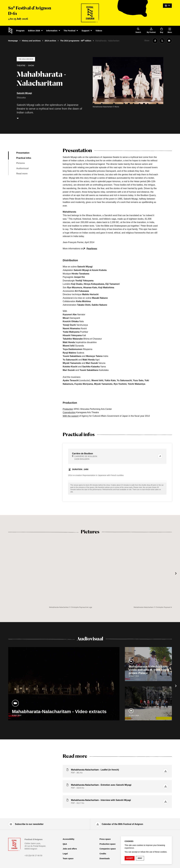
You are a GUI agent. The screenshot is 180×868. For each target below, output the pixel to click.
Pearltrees (92, 249)
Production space (107, 844)
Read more (22, 174)
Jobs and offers (70, 849)
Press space (105, 839)
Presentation (23, 153)
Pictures (21, 163)
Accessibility (69, 839)
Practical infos (24, 158)
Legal (65, 854)
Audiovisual (22, 168)
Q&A (65, 844)
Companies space (108, 849)
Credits (103, 854)
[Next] (176, 573)
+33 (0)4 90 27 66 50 (33, 856)
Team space (68, 859)
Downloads (105, 859)
